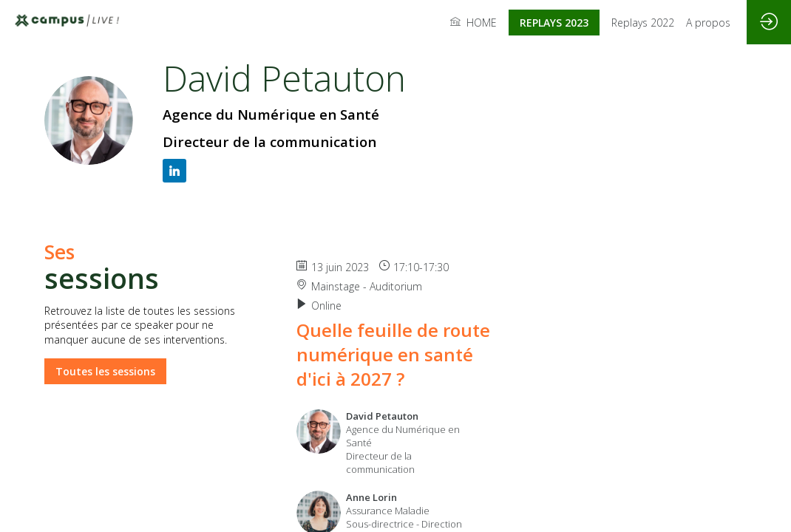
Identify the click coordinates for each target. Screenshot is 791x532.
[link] (473, 22)
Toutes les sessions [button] (105, 371)
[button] (554, 23)
